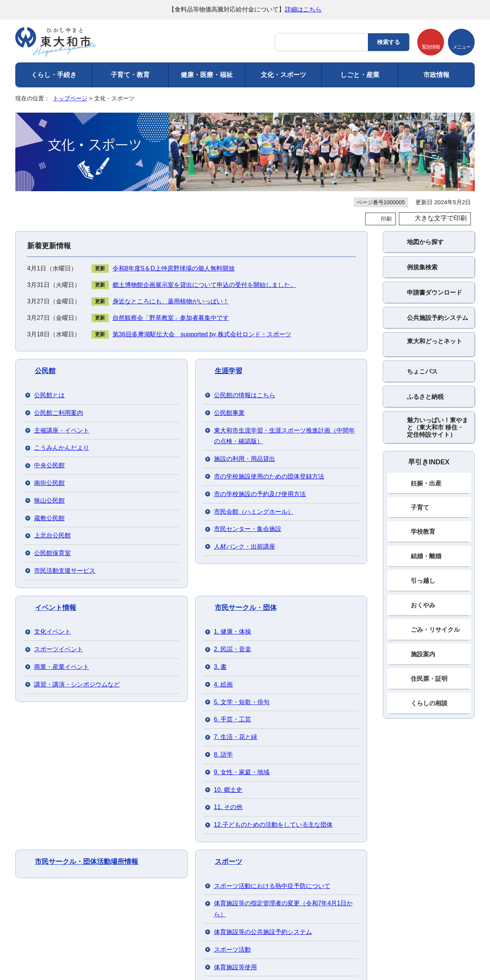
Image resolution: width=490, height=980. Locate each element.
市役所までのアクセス (103, 948)
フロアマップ (34, 948)
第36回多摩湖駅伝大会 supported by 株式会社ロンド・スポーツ (202, 334)
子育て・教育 (130, 75)
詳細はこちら (303, 9)
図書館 (225, 479)
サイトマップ (254, 847)
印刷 (386, 219)
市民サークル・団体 (246, 407)
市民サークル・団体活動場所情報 (87, 443)
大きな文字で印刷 (441, 218)
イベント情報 (56, 407)
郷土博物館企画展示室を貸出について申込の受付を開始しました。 (204, 285)
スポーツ (229, 443)
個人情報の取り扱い (111, 847)
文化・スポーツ (283, 75)
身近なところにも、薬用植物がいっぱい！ (171, 301)
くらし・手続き (54, 75)
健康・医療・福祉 (207, 75)
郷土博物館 (52, 515)
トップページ (70, 98)
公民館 (45, 371)
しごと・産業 (360, 75)
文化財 (45, 479)
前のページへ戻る (400, 827)
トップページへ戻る (464, 827)
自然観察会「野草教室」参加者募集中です (171, 318)
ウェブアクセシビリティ (187, 847)
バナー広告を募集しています (245, 769)
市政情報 (436, 75)
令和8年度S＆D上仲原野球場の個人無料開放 (174, 268)
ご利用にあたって (44, 847)
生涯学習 (229, 371)
